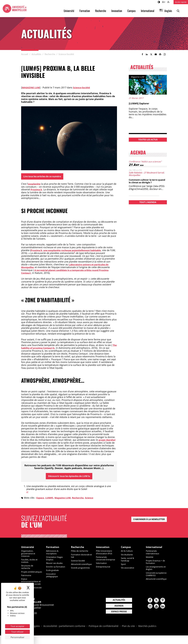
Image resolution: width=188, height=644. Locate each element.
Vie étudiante (127, 555)
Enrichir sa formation (57, 568)
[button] (156, 54)
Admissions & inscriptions (53, 553)
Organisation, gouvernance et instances (29, 554)
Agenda (119, 614)
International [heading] (155, 548)
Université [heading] (28, 548)
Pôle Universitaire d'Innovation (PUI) (105, 553)
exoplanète (35, 184)
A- (169, 2)
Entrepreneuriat (104, 570)
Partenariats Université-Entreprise (102, 560)
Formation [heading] (53, 548)
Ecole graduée (53, 571)
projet (108, 440)
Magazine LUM (31, 87)
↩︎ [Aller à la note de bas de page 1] (27, 493)
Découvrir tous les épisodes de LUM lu (69, 477)
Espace (40, 498)
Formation (85, 11)
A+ (164, 2)
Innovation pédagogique (53, 576)
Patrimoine (27, 579)
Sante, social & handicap (128, 560)
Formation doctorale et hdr (81, 557)
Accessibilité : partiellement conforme (64, 635)
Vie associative (128, 569)
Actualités (119, 608)
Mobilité (150, 558)
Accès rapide (181, 2)
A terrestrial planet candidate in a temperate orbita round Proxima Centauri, (68, 272)
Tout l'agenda (148, 202)
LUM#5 (50, 498)
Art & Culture (127, 552)
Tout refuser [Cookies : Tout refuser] (17, 632)
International (148, 11)
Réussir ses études (55, 564)
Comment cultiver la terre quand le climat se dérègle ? (145, 181)
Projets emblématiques (29, 574)
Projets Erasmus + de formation (156, 563)
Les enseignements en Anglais (155, 569)
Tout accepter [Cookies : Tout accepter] (18, 626)
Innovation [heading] (103, 548)
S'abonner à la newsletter (149, 520)
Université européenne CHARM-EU (156, 576)
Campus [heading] (126, 548)
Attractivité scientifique (77, 566)
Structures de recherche (28, 568)
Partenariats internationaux (153, 553)
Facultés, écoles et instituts (30, 562)
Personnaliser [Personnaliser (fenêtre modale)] (18, 637)
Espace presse (119, 620)
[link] (142, 54)
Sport (124, 565)
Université (69, 11)
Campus (131, 11)
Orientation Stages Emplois (55, 559)
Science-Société (83, 87)
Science (92, 498)
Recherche (101, 11)
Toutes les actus (148, 140)
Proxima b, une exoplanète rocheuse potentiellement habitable (69, 250)
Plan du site (128, 635)
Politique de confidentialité (104, 635)
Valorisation (102, 567)
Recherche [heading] (78, 548)
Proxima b (37, 190)
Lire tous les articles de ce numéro (44, 176)
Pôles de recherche (81, 552)
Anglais (168, 11)
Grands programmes (81, 571)
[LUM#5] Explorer (139, 103)
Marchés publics (147, 635)
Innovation (117, 11)
